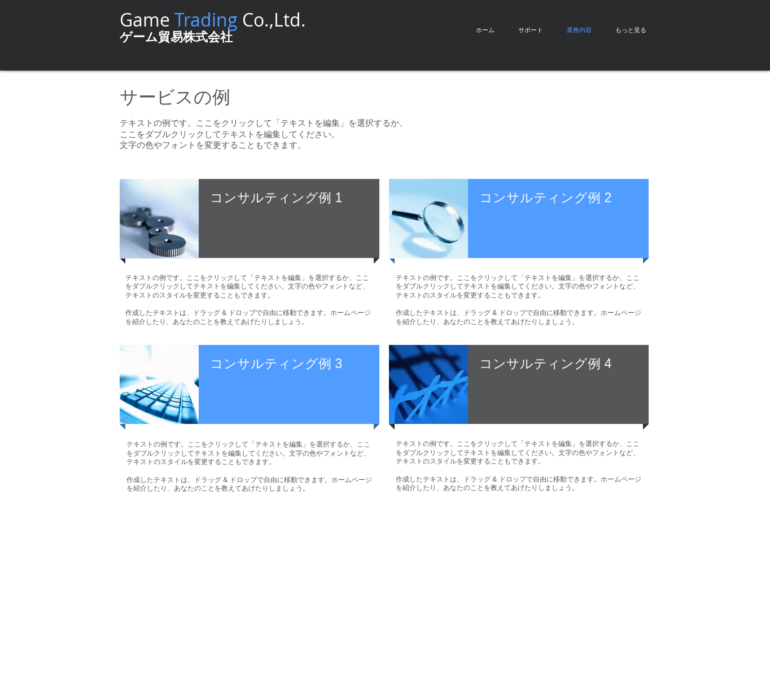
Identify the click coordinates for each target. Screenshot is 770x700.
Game (147, 19)
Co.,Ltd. (240, 19)
